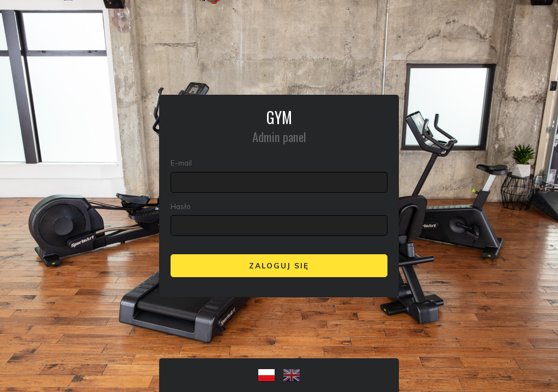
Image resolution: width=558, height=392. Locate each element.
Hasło (181, 206)
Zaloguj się (279, 265)
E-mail (181, 163)
